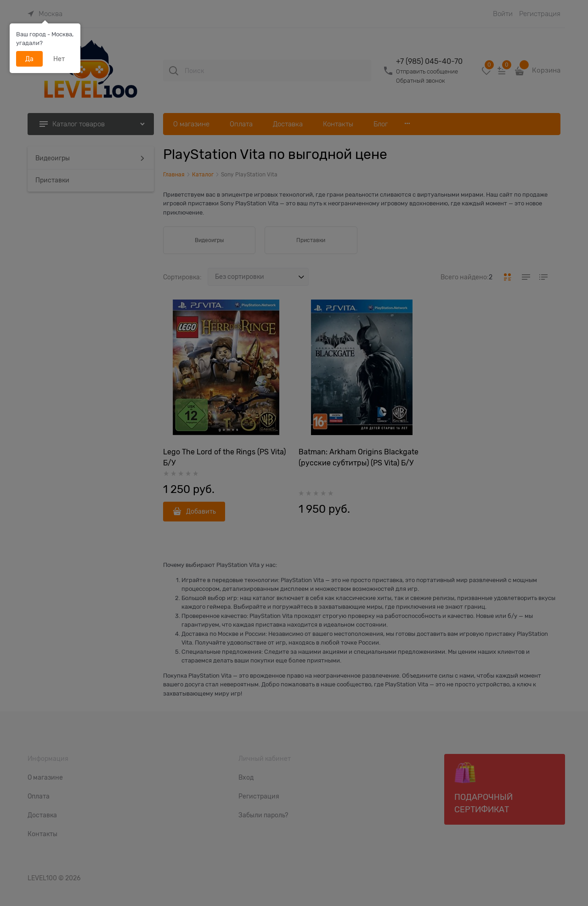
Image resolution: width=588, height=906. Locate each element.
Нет (59, 59)
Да (29, 59)
